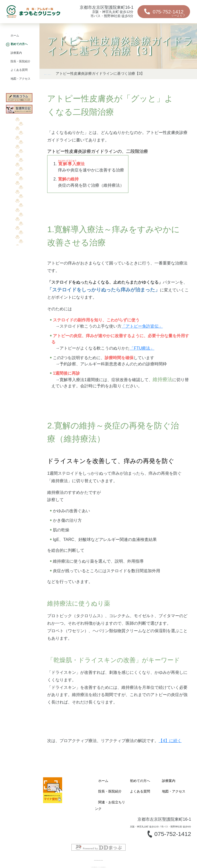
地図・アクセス (20, 79)
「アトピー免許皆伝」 (142, 333)
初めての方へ (19, 44)
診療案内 (16, 53)
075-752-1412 (161, 13)
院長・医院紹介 (20, 61)
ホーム (15, 36)
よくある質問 (19, 70)
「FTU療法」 (142, 355)
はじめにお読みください (92, 73)
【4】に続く (170, 748)
